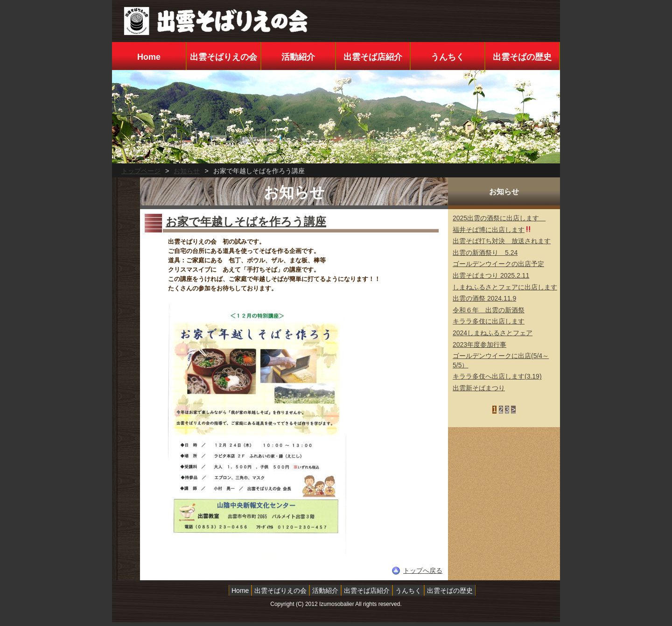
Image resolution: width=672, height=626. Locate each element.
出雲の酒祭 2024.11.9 (484, 298)
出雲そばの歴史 (522, 57)
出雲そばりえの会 (224, 57)
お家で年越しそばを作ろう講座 (246, 222)
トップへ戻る (423, 570)
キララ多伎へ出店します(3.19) (497, 376)
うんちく (448, 57)
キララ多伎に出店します (489, 321)
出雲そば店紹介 (373, 57)
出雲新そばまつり (479, 388)
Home (149, 57)
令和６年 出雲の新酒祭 (489, 310)
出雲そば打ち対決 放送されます (502, 241)
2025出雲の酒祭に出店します (499, 218)
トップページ (141, 171)
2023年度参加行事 (479, 345)
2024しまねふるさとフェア (493, 333)
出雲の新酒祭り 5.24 (485, 253)
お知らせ (187, 171)
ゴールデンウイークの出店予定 (498, 264)
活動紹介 (298, 57)
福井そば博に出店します (492, 230)
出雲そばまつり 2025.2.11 (491, 275)
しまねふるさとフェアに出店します (505, 287)
